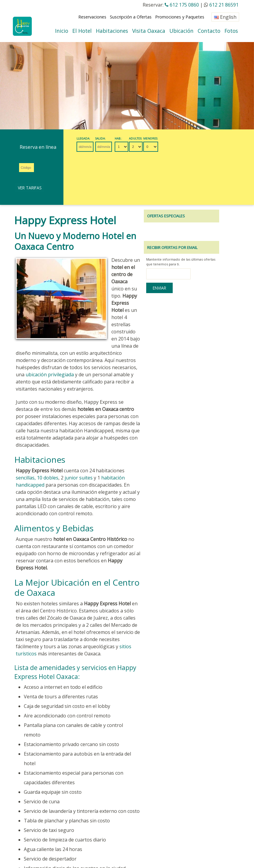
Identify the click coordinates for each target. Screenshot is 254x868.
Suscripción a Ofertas (131, 17)
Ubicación (181, 31)
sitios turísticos (138, 556)
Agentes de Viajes (97, 801)
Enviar (189, 248)
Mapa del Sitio (71, 811)
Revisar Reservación (34, 801)
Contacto (209, 31)
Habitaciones (112, 31)
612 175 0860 (182, 5)
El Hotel (82, 31)
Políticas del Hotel (137, 801)
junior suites (59, 409)
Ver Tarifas (211, 146)
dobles (31, 409)
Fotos (231, 31)
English (225, 17)
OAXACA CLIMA (28, 826)
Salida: (107, 139)
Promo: (180, 139)
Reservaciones (92, 17)
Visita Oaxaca (149, 31)
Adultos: (149, 139)
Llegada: (85, 139)
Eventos (66, 801)
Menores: (164, 139)
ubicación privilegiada (98, 313)
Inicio (62, 31)
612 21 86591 (224, 5)
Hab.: (131, 139)
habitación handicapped (108, 409)
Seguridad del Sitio (33, 811)
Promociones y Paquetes (180, 17)
